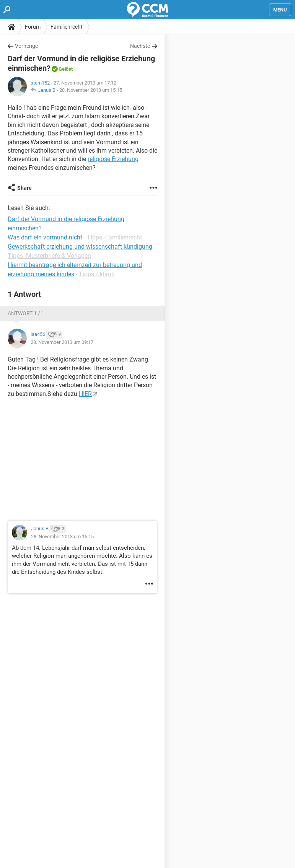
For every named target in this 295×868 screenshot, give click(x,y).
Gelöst (66, 69)
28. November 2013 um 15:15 (91, 90)
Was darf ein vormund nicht (45, 237)
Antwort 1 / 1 (26, 313)
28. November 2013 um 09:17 (62, 342)
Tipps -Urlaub (97, 274)
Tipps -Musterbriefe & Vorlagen (49, 256)
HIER (85, 394)
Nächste (140, 46)
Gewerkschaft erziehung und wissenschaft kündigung (80, 247)
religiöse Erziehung (113, 159)
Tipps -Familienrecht (114, 237)
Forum (33, 27)
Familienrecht (67, 27)
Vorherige (26, 46)
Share (24, 188)
